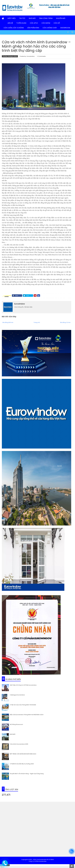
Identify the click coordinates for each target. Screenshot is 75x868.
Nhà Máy (32, 18)
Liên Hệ (10, 23)
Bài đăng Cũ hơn (65, 322)
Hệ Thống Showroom (16, 724)
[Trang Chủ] (3, 19)
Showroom (65, 28)
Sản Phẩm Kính (33, 28)
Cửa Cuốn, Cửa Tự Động (14, 28)
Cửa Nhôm (46, 23)
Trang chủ (37, 322)
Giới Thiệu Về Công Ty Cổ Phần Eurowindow (23, 685)
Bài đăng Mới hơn (8, 322)
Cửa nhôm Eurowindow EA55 (19, 744)
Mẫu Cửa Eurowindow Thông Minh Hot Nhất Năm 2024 (27, 715)
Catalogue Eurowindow (17, 695)
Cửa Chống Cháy (50, 28)
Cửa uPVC (34, 23)
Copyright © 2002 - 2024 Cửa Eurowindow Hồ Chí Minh (38, 860)
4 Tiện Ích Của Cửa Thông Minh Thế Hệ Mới (23, 705)
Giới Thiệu (12, 18)
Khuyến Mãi (61, 18)
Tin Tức (22, 18)
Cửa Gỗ (57, 23)
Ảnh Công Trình (46, 18)
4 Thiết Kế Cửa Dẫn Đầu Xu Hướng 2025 (22, 764)
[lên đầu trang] (72, 866)
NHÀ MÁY (13, 734)
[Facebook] (68, 32)
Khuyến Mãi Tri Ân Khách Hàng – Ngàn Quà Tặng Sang (27, 774)
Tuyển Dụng (21, 23)
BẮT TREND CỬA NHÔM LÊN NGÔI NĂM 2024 (23, 754)
